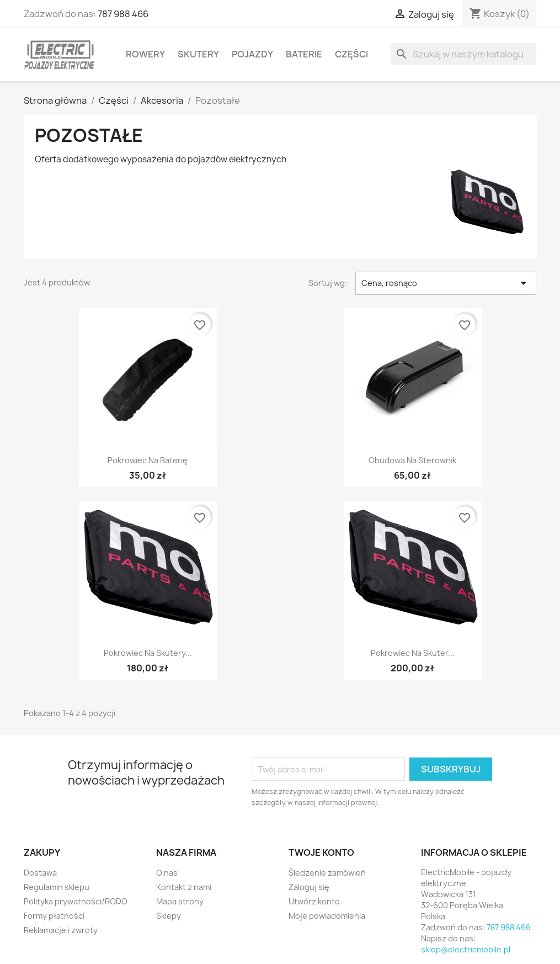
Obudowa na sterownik (412, 460)
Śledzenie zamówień (327, 873)
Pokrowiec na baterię (148, 460)
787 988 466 (123, 14)
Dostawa (40, 873)
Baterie (304, 54)
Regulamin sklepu (57, 887)
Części (351, 54)
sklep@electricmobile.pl (466, 949)
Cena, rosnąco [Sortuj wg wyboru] (446, 283)
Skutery (198, 54)
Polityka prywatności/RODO (76, 901)
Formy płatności (54, 916)
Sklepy (169, 916)
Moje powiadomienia (327, 916)
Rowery (145, 54)
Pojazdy (252, 54)
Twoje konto (321, 852)
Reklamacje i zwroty (61, 930)
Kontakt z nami (184, 887)
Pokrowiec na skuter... (413, 653)
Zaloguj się (309, 887)
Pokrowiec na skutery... (148, 653)
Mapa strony (180, 901)
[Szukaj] (463, 54)
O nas (167, 873)
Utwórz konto (314, 901)
